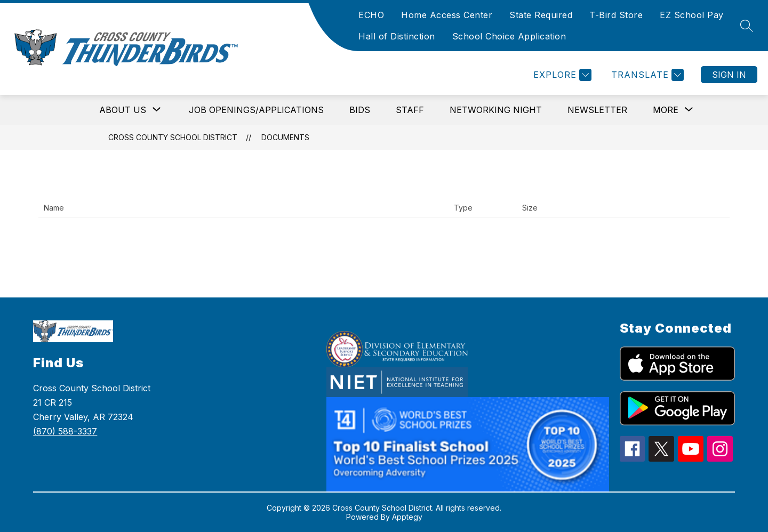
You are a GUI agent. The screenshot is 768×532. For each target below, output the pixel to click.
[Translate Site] (646, 75)
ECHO (371, 15)
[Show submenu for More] (666, 110)
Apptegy (407, 517)
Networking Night (496, 110)
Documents (285, 137)
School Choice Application (509, 36)
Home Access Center (447, 15)
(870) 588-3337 (65, 431)
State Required (541, 15)
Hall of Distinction (397, 36)
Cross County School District (173, 137)
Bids (360, 110)
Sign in (729, 75)
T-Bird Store (616, 15)
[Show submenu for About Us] (123, 110)
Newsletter (597, 110)
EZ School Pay (692, 15)
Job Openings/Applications (256, 110)
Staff (410, 110)
